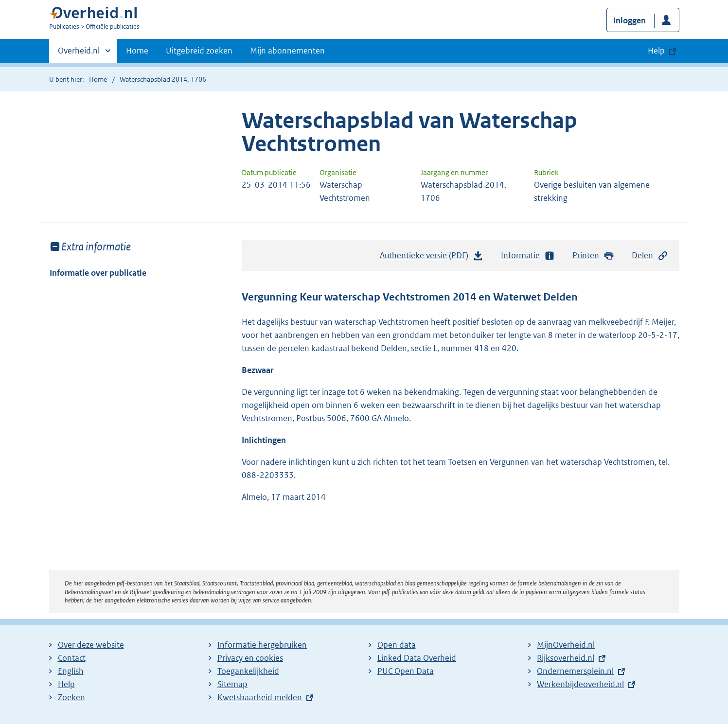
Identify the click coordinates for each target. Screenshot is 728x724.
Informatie (528, 256)
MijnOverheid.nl (566, 645)
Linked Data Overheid (417, 658)
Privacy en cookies (250, 658)
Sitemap (232, 684)
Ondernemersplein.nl (575, 671)
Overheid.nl (79, 53)
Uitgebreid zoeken (199, 51)
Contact (72, 658)
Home (137, 51)
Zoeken (71, 697)
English (71, 671)
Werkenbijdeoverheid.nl (580, 684)
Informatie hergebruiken (262, 645)
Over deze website (91, 645)
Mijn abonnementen (287, 51)
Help (66, 684)
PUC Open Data (406, 671)
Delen (650, 256)
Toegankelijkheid (248, 671)
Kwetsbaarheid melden (260, 697)
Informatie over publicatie (98, 273)
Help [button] (656, 51)
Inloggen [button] (630, 20)
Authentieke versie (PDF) (432, 258)
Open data (397, 645)
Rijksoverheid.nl (566, 658)
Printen (594, 256)
